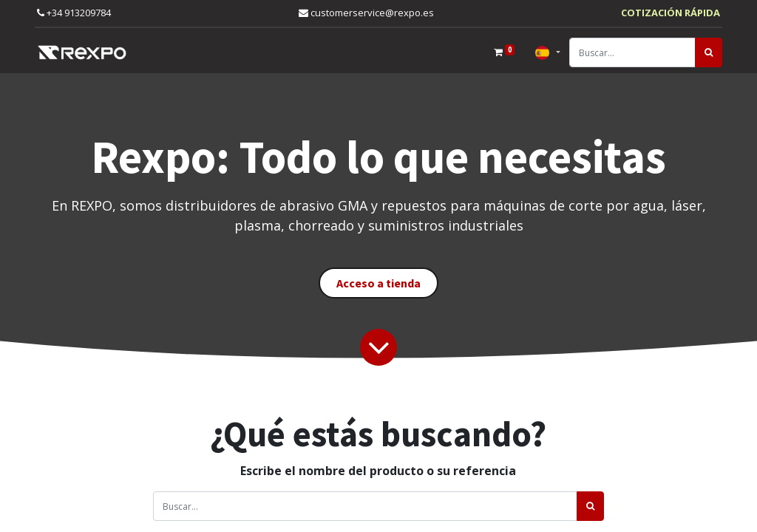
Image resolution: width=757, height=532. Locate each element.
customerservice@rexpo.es (366, 13)
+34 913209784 (74, 13)
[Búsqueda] (709, 52)
